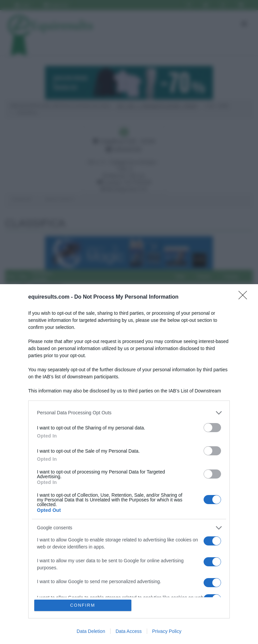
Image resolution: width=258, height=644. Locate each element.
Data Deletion (91, 631)
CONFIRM (83, 605)
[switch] (212, 428)
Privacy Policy (167, 631)
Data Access (129, 631)
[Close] (245, 297)
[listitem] (129, 413)
